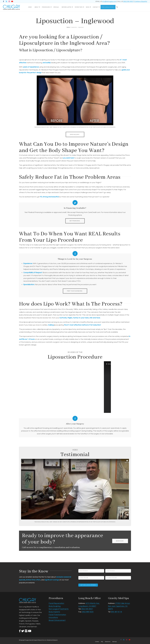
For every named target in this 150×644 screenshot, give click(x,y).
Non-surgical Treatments (59, 609)
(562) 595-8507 (128, 1)
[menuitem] (119, 6)
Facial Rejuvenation (56, 603)
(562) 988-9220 (88, 612)
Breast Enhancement (57, 620)
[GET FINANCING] (75, 221)
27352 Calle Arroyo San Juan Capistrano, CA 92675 (119, 606)
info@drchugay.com (109, 1)
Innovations (53, 617)
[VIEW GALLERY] (75, 134)
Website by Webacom (52, 640)
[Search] (117, 6)
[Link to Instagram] (9, 1)
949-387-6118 (116, 612)
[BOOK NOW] (120, 541)
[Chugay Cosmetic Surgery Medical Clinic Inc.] (11, 7)
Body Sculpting (55, 606)
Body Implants (54, 612)
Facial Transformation (57, 615)
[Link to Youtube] (12, 1)
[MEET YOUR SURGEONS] (75, 291)
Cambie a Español (141, 1)
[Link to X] (6, 1)
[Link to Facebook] (3, 1)
